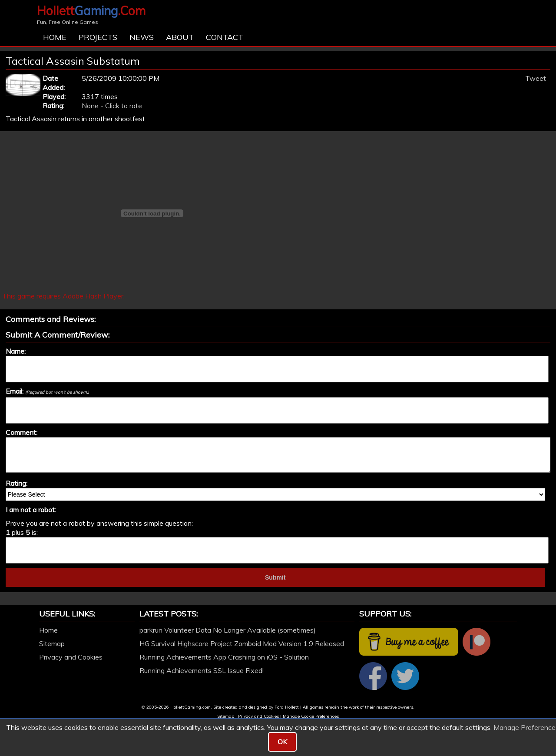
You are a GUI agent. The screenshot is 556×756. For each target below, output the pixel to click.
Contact (225, 37)
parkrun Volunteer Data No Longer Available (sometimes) (228, 630)
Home (55, 37)
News (142, 37)
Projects (98, 37)
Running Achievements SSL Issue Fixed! (202, 670)
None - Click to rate (112, 106)
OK (282, 742)
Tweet (536, 78)
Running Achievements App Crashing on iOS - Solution (224, 657)
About (180, 37)
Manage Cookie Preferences (311, 716)
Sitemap (52, 643)
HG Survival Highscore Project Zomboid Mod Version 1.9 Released (242, 643)
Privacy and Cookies (71, 657)
